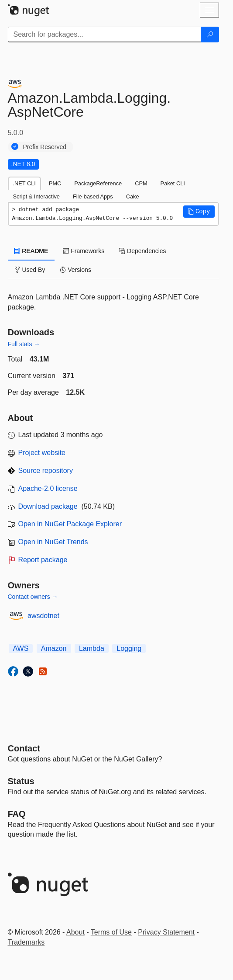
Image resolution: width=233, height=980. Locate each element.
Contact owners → (33, 597)
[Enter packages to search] (105, 35)
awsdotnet (43, 616)
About (75, 932)
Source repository (46, 471)
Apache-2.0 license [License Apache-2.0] (48, 488)
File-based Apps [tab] (93, 196)
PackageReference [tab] (98, 183)
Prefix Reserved (45, 147)
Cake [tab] (133, 196)
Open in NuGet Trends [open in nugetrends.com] (53, 542)
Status (21, 781)
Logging (129, 648)
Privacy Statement (166, 932)
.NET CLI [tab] (24, 183)
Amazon (54, 648)
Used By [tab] (30, 270)
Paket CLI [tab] (173, 183)
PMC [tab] (55, 183)
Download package (48, 506)
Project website (42, 453)
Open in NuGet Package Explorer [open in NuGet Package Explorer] (70, 524)
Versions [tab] (75, 270)
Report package (43, 560)
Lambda (92, 648)
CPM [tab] (141, 183)
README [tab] (31, 251)
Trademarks (26, 942)
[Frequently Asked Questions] (17, 814)
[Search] (210, 35)
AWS (21, 648)
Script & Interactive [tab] (36, 196)
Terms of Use (111, 932)
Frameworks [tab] (84, 251)
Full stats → (24, 344)
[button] (199, 212)
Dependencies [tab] (142, 251)
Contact (24, 748)
